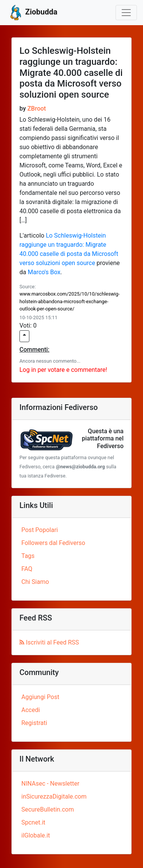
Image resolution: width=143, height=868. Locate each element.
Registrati (34, 723)
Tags (28, 556)
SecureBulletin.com (48, 809)
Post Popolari (40, 530)
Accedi (31, 710)
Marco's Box (44, 272)
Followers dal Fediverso (53, 543)
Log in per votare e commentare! (63, 370)
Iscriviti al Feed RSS (49, 642)
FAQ (27, 569)
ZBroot (37, 108)
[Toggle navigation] (126, 13)
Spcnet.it (33, 822)
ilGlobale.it (36, 835)
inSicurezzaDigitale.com (54, 796)
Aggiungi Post (40, 697)
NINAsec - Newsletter (50, 784)
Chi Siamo (35, 582)
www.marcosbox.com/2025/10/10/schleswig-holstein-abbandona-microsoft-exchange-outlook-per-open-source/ (70, 301)
